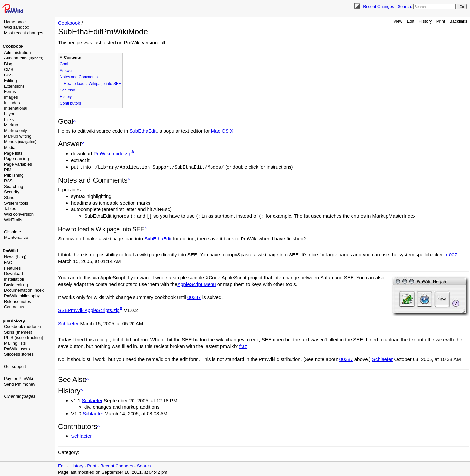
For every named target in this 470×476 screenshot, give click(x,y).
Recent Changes (378, 6)
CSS (8, 75)
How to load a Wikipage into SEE (92, 84)
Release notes (17, 301)
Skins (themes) (18, 332)
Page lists (13, 153)
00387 (194, 296)
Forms (10, 92)
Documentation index (24, 290)
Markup (11, 125)
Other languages (20, 396)
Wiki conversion (19, 214)
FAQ (8, 263)
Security (12, 192)
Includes (12, 103)
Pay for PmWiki (18, 378)
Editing (10, 81)
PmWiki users (17, 349)
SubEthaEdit (143, 131)
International (16, 108)
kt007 (451, 254)
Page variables (18, 164)
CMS (9, 69)
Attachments (24, 58)
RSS (8, 181)
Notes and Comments (79, 77)
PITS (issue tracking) (24, 338)
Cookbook (13, 46)
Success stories (19, 354)
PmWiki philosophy (22, 296)
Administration (17, 52)
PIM (8, 170)
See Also (67, 90)
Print (441, 21)
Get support (15, 366)
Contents (72, 57)
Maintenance (16, 237)
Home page (15, 22)
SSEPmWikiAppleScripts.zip (89, 310)
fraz (243, 345)
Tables (10, 209)
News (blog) (15, 257)
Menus (20, 142)
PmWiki (10, 251)
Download (13, 274)
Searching (14, 186)
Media (10, 148)
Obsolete (12, 232)
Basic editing (16, 285)
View (398, 21)
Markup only (16, 131)
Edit (411, 21)
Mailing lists (15, 343)
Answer (66, 71)
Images (11, 97)
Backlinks (458, 21)
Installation (14, 279)
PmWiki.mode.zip (112, 153)
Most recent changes (24, 33)
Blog (8, 64)
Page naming (16, 159)
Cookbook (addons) (22, 327)
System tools (16, 203)
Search (404, 6)
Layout (10, 114)
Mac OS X (222, 131)
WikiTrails (13, 220)
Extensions (14, 86)
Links (9, 119)
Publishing (14, 175)
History (425, 21)
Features (12, 268)
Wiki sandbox (16, 27)
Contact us (14, 307)
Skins (9, 197)
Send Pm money (20, 384)
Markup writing (18, 136)
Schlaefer (68, 323)
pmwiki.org (14, 320)
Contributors (70, 103)
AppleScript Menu (196, 283)
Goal (64, 64)
